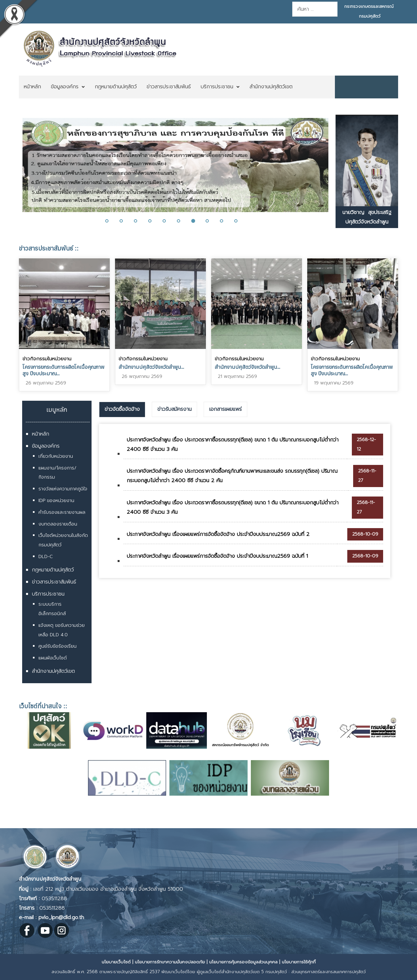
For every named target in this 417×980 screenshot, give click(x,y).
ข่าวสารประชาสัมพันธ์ (54, 582)
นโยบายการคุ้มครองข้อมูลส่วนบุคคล (243, 962)
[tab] (122, 410)
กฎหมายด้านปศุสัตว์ (53, 570)
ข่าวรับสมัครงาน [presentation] (174, 409)
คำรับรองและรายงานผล (62, 512)
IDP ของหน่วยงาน (56, 501)
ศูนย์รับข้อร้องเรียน (58, 646)
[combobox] (315, 9)
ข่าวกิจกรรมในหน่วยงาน (47, 359)
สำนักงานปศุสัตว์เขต (53, 671)
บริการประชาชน (48, 594)
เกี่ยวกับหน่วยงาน (56, 456)
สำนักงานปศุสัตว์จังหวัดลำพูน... (151, 367)
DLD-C (46, 557)
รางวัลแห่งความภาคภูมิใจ (63, 489)
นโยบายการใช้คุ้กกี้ (299, 962)
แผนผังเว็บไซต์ (53, 658)
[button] (111, 221)
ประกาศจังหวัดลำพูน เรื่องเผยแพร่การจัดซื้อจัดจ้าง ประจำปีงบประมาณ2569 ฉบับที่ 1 (217, 556)
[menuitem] (32, 87)
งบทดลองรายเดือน (58, 524)
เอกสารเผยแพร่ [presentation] (225, 409)
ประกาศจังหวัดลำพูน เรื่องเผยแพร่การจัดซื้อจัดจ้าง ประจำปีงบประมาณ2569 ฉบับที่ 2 (218, 534)
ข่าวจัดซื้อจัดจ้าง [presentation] (122, 409)
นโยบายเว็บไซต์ (116, 962)
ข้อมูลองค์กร (46, 446)
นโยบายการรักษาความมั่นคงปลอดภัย (170, 962)
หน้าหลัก (41, 434)
